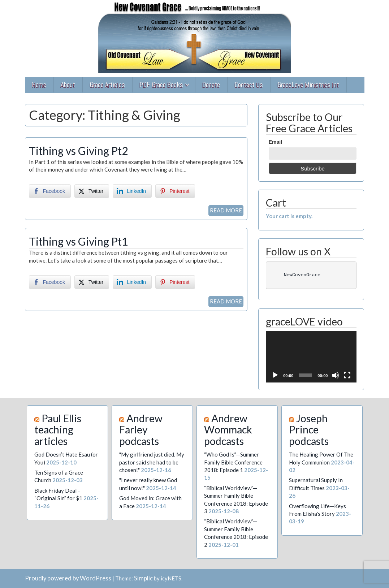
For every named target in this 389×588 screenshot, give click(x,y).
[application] (311, 357)
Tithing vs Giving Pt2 (78, 151)
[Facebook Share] (50, 191)
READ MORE (226, 210)
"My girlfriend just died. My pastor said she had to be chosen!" (152, 462)
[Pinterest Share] (175, 191)
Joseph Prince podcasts (309, 430)
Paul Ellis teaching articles (58, 430)
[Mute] (336, 375)
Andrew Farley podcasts (141, 430)
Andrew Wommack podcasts (228, 430)
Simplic (143, 578)
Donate (211, 85)
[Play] (275, 375)
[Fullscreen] (347, 375)
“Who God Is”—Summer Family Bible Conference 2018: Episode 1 (233, 462)
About (68, 85)
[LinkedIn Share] (132, 191)
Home (39, 85)
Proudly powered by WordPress (68, 578)
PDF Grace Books (161, 85)
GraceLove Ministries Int (308, 85)
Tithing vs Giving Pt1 (78, 241)
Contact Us (249, 85)
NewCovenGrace (295, 275)
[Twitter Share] (92, 191)
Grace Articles (107, 85)
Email (275, 142)
